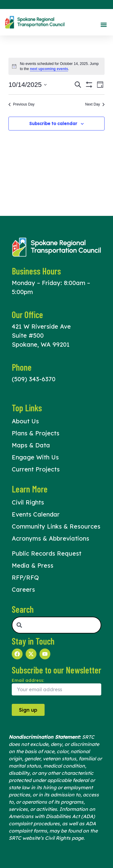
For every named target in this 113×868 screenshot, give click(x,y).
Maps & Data (31, 445)
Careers (23, 589)
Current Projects (36, 469)
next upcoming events (49, 69)
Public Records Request (47, 553)
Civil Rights (28, 502)
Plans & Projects (36, 433)
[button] (104, 25)
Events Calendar (36, 514)
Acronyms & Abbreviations (50, 538)
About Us (25, 421)
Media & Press (33, 565)
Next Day (95, 104)
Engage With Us (35, 457)
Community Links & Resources (56, 526)
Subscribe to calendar (53, 124)
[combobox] (57, 625)
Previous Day (21, 104)
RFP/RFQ (25, 577)
